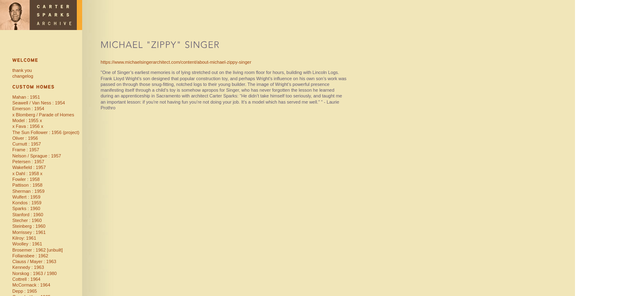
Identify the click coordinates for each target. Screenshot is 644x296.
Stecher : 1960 (27, 220)
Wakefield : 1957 (29, 167)
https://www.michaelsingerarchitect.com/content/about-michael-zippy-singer (176, 62)
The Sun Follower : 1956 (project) (46, 132)
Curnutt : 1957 (27, 144)
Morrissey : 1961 (29, 232)
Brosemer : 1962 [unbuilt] (38, 250)
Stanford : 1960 (28, 215)
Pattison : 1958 (27, 185)
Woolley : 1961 (27, 244)
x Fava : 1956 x (28, 126)
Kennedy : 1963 (28, 267)
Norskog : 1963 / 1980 (34, 273)
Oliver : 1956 (25, 138)
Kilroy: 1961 (24, 238)
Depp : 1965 (25, 291)
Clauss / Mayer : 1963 (34, 261)
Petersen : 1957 (28, 162)
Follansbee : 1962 (30, 256)
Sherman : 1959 (28, 191)
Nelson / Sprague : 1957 (37, 156)
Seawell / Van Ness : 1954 (39, 103)
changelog (23, 76)
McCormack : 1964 (31, 285)
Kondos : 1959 (27, 203)
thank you (22, 70)
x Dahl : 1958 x (27, 173)
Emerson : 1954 (28, 109)
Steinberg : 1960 (29, 226)
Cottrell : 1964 (26, 279)
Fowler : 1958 (26, 179)
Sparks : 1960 (26, 208)
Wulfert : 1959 (26, 197)
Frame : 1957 (26, 150)
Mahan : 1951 (26, 97)
